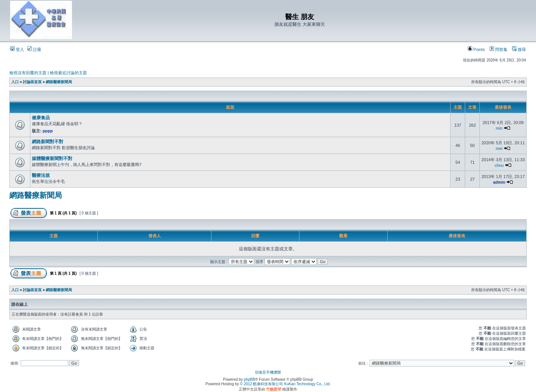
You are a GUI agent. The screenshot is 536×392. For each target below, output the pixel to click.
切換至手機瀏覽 (268, 372)
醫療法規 (41, 175)
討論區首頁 (32, 82)
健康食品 (41, 118)
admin (499, 182)
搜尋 (519, 49)
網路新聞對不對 (48, 142)
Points (476, 49)
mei (499, 148)
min (499, 128)
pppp (48, 131)
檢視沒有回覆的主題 (28, 73)
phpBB (249, 379)
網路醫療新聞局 (59, 82)
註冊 (34, 49)
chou (499, 165)
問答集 (499, 49)
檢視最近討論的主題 (68, 73)
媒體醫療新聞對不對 (52, 159)
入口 (15, 82)
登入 (17, 49)
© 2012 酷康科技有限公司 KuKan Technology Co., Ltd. (285, 384)
